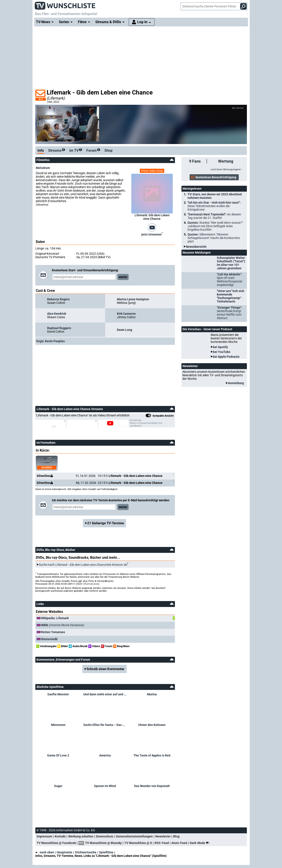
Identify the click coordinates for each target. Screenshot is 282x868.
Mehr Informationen (88, 584)
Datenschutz (105, 836)
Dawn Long (125, 330)
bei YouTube (222, 352)
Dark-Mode (200, 843)
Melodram (43, 168)
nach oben (45, 852)
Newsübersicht (196, 247)
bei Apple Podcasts (226, 357)
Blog (176, 836)
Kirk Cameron (126, 314)
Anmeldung (236, 383)
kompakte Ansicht (160, 416)
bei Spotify (220, 347)
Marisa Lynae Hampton (133, 299)
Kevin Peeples (55, 341)
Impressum (44, 836)
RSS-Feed (162, 843)
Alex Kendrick (57, 314)
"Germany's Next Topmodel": (214, 216)
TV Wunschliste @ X (138, 843)
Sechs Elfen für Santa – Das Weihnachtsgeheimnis (105, 725)
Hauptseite (64, 852)
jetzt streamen (152, 234)
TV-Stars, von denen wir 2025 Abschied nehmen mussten (215, 196)
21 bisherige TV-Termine (106, 523)
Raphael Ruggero (59, 328)
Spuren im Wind (105, 786)
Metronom (58, 725)
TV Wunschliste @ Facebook (56, 843)
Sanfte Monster (58, 694)
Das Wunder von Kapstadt (152, 786)
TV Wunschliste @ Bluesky (103, 843)
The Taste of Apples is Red (152, 755)
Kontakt (60, 836)
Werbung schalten (81, 836)
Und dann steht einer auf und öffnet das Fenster (105, 694)
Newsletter (163, 836)
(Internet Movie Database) (63, 625)
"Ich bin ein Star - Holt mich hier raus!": (214, 206)
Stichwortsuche (86, 852)
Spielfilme (106, 852)
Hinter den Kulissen (152, 725)
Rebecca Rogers (58, 299)
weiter (123, 277)
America (105, 755)
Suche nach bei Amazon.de (83, 565)
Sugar (58, 786)
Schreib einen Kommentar (106, 669)
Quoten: (216, 226)
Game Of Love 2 (58, 755)
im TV (76, 150)
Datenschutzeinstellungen (134, 836)
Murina (152, 694)
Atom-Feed (179, 843)
